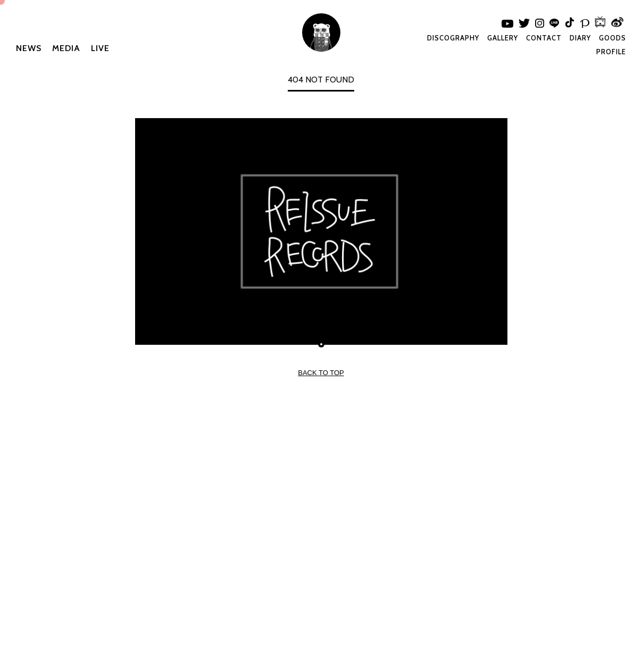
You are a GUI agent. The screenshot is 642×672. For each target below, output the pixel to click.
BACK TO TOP (321, 373)
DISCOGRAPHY (453, 38)
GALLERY (503, 38)
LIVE (100, 48)
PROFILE (611, 52)
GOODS (612, 38)
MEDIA (66, 48)
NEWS (29, 48)
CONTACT (544, 38)
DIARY (580, 38)
